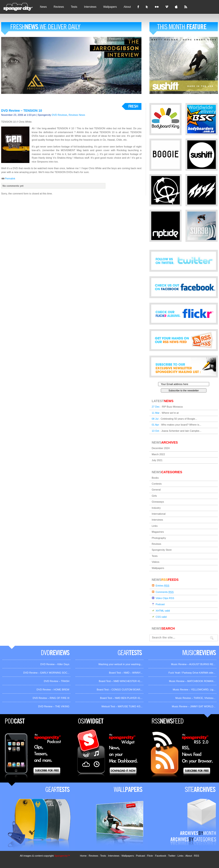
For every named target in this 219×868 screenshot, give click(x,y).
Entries (162, 586)
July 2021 (157, 460)
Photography (159, 538)
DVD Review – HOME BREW (53, 690)
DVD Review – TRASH (57, 681)
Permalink (10, 179)
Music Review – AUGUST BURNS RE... (193, 664)
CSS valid (161, 617)
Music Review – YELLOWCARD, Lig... (194, 690)
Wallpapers (110, 7)
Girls (154, 496)
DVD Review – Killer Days (55, 664)
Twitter (172, 856)
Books (155, 478)
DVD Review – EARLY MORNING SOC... (46, 673)
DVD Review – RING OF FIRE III (51, 698)
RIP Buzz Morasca (172, 407)
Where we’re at (170, 413)
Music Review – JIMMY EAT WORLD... (194, 706)
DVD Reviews (60, 115)
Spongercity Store (162, 550)
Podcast (160, 604)
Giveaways (158, 502)
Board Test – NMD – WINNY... (126, 673)
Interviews (90, 7)
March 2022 (158, 454)
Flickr (150, 856)
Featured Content (121, 39)
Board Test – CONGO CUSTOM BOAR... (120, 690)
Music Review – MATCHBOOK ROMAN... (192, 681)
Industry (156, 508)
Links (155, 526)
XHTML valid (163, 611)
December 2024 (161, 448)
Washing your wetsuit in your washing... (120, 664)
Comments (165, 592)
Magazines (158, 532)
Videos (155, 562)
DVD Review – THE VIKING (54, 706)
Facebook (161, 856)
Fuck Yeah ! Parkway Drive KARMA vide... (192, 673)
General (156, 490)
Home (83, 856)
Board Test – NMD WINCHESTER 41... (121, 681)
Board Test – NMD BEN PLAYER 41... (121, 698)
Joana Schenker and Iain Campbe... (181, 431)
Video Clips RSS (165, 598)
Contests (157, 484)
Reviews (59, 7)
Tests (74, 7)
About (127, 7)
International (159, 514)
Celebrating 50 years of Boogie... (179, 419)
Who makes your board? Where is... (181, 425)
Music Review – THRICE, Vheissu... (195, 698)
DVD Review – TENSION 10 (22, 111)
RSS (197, 856)
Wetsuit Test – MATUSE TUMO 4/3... (122, 706)
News (43, 7)
